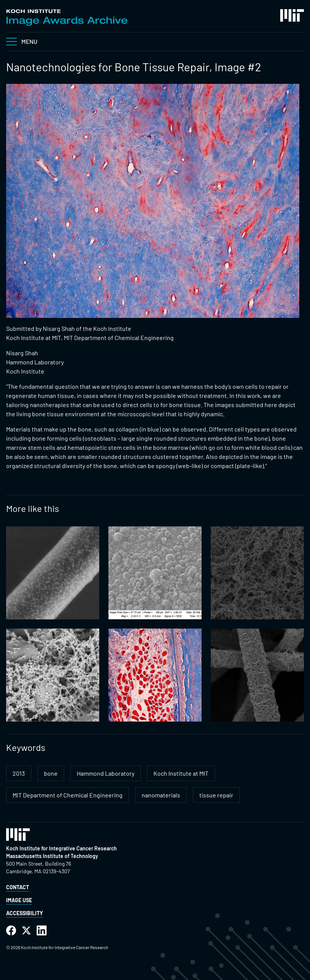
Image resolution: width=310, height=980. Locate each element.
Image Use (19, 900)
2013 (19, 773)
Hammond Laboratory (106, 773)
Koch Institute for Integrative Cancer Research (61, 848)
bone (51, 773)
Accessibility (25, 913)
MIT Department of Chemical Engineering (68, 795)
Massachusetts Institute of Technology (52, 856)
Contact (18, 887)
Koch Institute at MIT (181, 773)
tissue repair (216, 795)
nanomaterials (161, 795)
